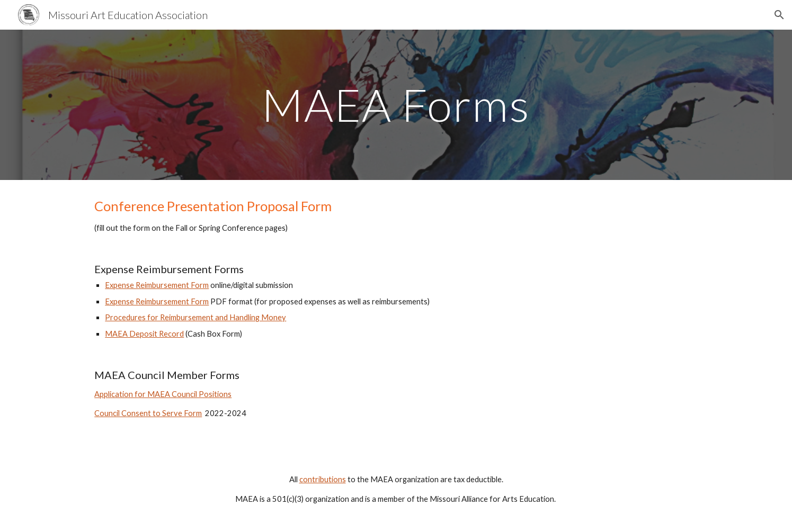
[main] (396, 105)
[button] (779, 15)
